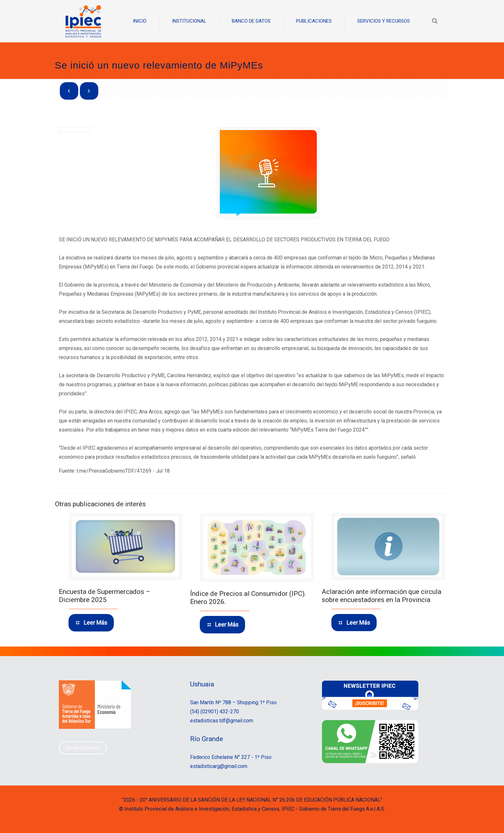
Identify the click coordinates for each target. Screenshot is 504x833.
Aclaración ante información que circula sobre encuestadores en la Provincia (381, 595)
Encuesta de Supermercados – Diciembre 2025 (105, 596)
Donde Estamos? (83, 748)
